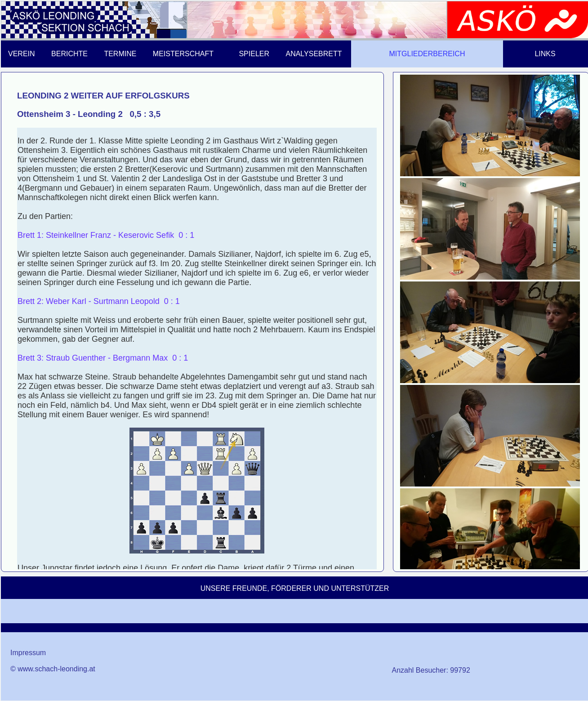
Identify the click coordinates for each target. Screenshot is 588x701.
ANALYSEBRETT (314, 54)
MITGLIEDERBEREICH (427, 54)
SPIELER (254, 54)
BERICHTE (69, 54)
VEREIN (22, 54)
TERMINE (120, 54)
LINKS (545, 54)
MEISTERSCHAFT (183, 54)
